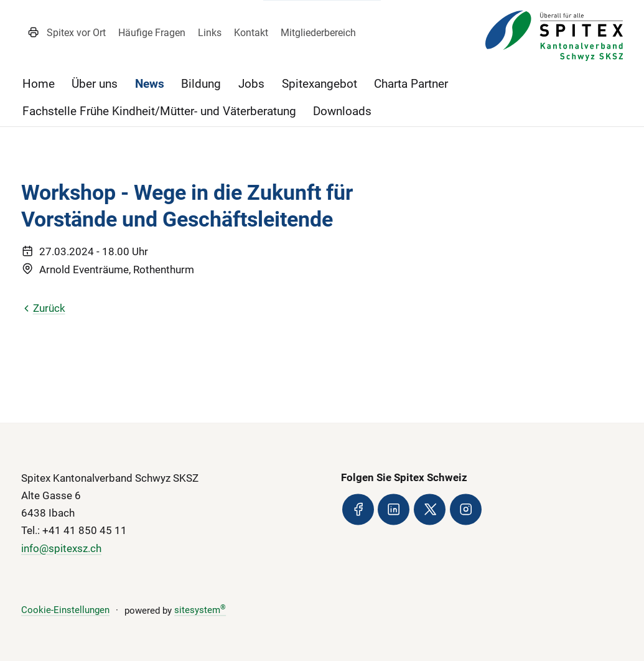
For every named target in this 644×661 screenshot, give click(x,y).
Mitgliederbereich (318, 33)
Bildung (201, 84)
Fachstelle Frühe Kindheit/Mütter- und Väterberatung (159, 111)
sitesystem (200, 611)
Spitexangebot (320, 84)
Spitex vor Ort (76, 33)
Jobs (251, 84)
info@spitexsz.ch (61, 548)
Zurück (43, 308)
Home (39, 84)
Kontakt (251, 33)
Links (210, 33)
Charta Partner (411, 84)
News (150, 84)
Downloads (342, 111)
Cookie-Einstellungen (65, 611)
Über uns (95, 84)
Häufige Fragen (152, 33)
